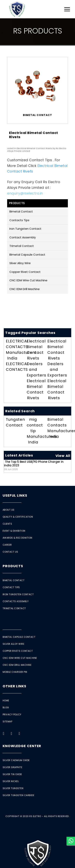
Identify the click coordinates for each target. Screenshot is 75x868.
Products (13, 566)
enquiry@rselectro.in (25, 193)
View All (63, 456)
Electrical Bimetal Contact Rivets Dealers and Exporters (36, 358)
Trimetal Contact (22, 246)
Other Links (14, 686)
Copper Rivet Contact (25, 272)
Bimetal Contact (21, 211)
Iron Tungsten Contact (25, 229)
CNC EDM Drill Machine (25, 289)
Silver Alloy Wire (20, 263)
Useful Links (15, 495)
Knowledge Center (22, 746)
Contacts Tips (19, 220)
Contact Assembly (23, 237)
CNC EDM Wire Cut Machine (28, 280)
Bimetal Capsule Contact (27, 255)
